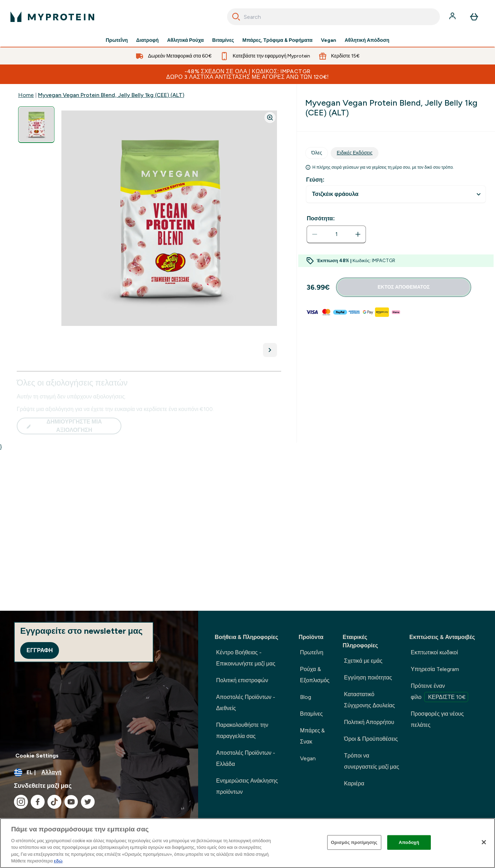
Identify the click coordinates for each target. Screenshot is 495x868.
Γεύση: (315, 180)
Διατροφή (147, 40)
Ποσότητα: (321, 218)
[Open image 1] (36, 125)
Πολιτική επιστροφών (242, 680)
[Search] (236, 17)
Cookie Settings (37, 756)
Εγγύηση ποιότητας (368, 677)
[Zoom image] (270, 117)
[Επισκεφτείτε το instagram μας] (21, 802)
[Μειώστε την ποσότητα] (315, 234)
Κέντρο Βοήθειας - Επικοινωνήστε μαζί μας (246, 658)
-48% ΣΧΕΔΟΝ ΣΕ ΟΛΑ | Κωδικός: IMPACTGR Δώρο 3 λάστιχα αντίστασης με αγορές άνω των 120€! (248, 74)
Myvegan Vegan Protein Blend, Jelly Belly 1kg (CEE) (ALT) (111, 95)
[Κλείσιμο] (484, 842)
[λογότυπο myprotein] (52, 17)
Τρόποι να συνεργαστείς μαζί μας (372, 761)
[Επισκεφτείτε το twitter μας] (88, 802)
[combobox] (333, 17)
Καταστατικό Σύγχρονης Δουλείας (369, 700)
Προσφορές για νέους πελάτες (437, 719)
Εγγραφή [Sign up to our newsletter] (40, 650)
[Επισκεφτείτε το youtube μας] (71, 802)
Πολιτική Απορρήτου (369, 722)
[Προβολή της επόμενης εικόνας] (270, 350)
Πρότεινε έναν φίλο (440, 692)
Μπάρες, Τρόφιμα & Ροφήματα (277, 40)
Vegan (329, 40)
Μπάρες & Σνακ (312, 736)
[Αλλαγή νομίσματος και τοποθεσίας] (99, 772)
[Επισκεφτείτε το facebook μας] (38, 802)
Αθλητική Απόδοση (367, 40)
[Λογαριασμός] (453, 17)
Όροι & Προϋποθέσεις (371, 739)
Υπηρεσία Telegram (435, 669)
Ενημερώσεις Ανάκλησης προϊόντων (247, 786)
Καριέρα (354, 783)
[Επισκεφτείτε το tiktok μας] (54, 802)
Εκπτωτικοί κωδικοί (434, 652)
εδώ (58, 861)
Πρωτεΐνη (117, 40)
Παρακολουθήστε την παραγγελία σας (242, 730)
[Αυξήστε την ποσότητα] (358, 234)
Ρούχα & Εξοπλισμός (315, 675)
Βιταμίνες (223, 40)
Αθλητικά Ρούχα (185, 40)
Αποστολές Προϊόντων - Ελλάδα (246, 758)
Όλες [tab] (317, 153)
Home (26, 95)
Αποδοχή (409, 842)
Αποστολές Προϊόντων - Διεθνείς (246, 703)
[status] (336, 234)
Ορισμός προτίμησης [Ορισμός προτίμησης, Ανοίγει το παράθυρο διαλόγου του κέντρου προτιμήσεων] (354, 842)
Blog (306, 697)
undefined (396, 194)
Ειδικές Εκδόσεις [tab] (355, 153)
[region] (247, 843)
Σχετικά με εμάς (363, 661)
